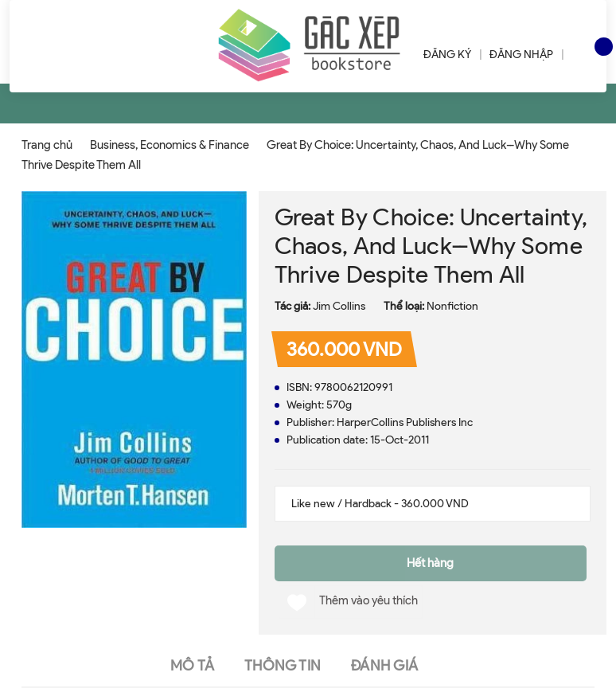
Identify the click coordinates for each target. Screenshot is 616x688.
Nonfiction (452, 306)
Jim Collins (339, 306)
